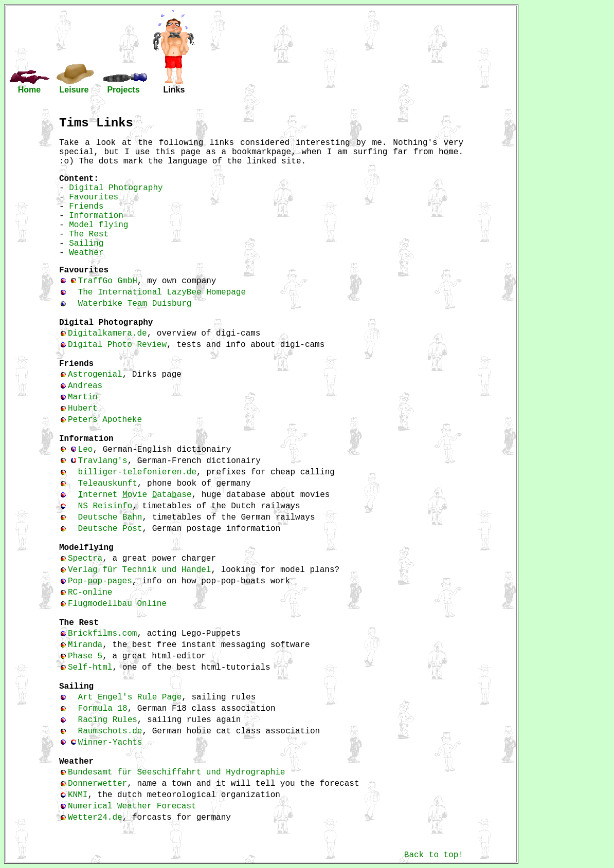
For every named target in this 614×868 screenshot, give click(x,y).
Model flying (98, 225)
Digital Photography (116, 188)
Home (29, 90)
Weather (86, 253)
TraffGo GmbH (108, 281)
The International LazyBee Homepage (162, 292)
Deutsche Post (110, 529)
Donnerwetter (97, 784)
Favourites (94, 197)
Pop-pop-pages (100, 581)
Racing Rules (108, 720)
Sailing (86, 244)
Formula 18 (103, 709)
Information (96, 216)
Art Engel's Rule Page (130, 697)
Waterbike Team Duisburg (135, 304)
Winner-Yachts (110, 743)
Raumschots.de (110, 731)
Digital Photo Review (117, 345)
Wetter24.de (95, 818)
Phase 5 (85, 656)
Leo (86, 450)
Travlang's (103, 461)
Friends (86, 207)
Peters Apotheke (105, 420)
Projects (123, 90)
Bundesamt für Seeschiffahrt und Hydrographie (176, 772)
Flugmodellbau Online (117, 604)
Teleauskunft (108, 484)
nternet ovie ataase (135, 495)
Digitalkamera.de (107, 334)
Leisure (74, 90)
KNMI (78, 795)
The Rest (89, 234)
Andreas (85, 386)
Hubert (83, 409)
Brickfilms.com (102, 634)
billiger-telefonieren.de (137, 472)
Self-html (90, 668)
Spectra (85, 559)
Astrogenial (95, 375)
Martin (83, 397)
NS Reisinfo (105, 506)
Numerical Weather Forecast (132, 806)
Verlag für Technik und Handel (139, 570)
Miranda (85, 645)
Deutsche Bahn (110, 518)
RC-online (90, 593)
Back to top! (434, 855)
